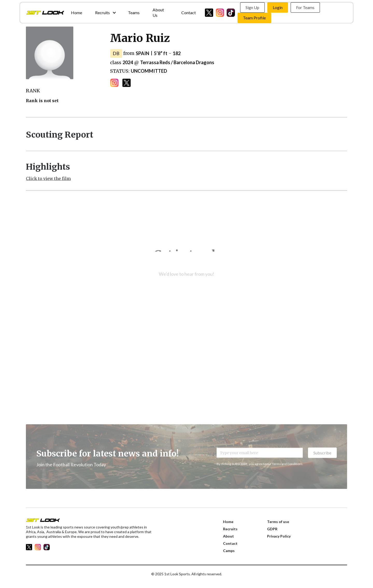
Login (278, 6)
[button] (105, 12)
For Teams (305, 6)
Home (77, 11)
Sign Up (252, 6)
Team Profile (254, 17)
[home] (45, 12)
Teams (134, 11)
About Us (158, 11)
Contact (189, 11)
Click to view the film (48, 181)
